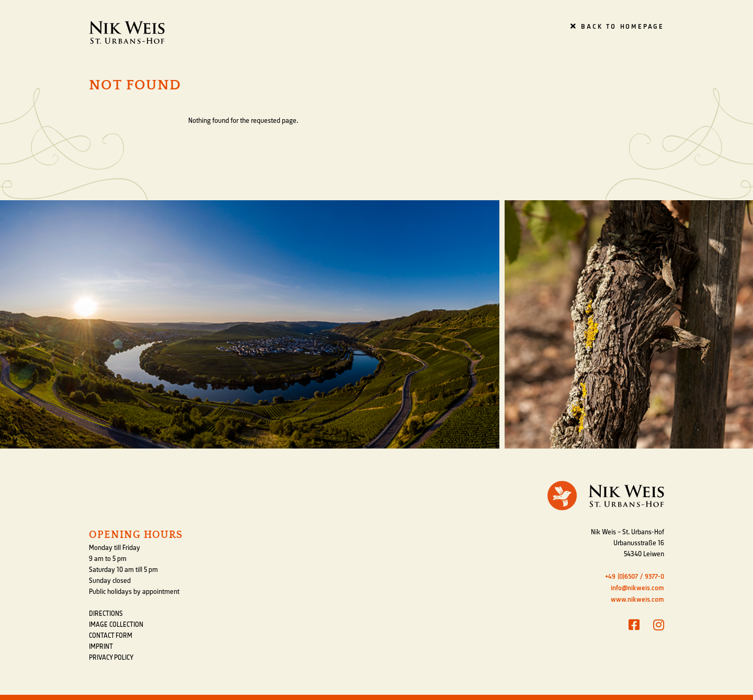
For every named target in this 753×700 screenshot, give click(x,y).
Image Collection (116, 625)
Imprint (101, 647)
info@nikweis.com (637, 588)
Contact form (111, 636)
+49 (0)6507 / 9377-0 (635, 576)
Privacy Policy (111, 658)
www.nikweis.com (637, 599)
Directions (106, 614)
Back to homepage (617, 26)
